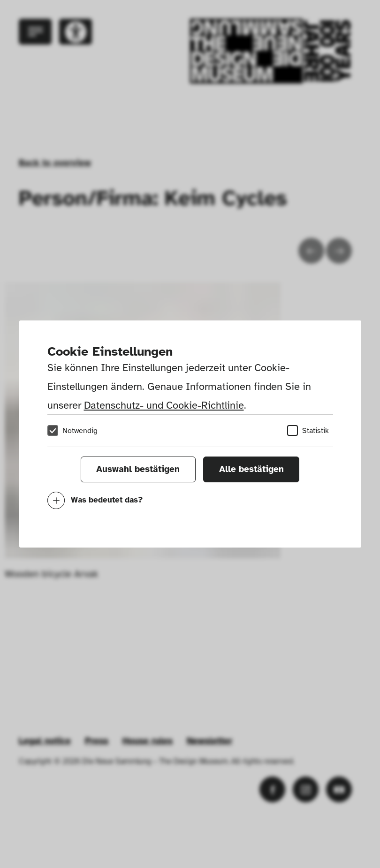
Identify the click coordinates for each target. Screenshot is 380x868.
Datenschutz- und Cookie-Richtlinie (164, 405)
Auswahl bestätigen (138, 469)
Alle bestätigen (251, 469)
